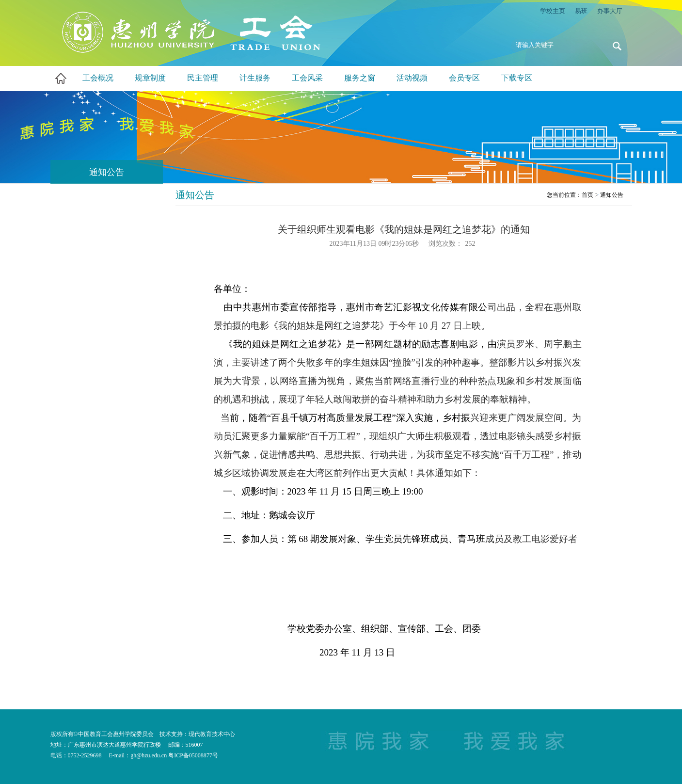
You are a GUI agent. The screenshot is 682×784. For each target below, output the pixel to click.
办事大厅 (610, 11)
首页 (587, 195)
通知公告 (612, 195)
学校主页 (553, 11)
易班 (581, 11)
